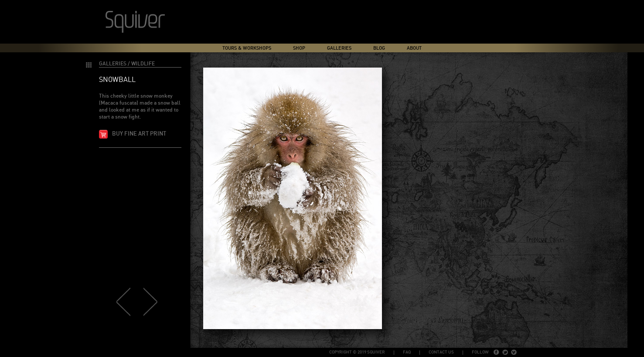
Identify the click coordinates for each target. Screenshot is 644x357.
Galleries (339, 48)
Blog (379, 48)
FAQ (407, 352)
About (414, 48)
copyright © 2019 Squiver (357, 352)
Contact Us (441, 352)
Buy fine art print (139, 134)
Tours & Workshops (247, 48)
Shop (299, 48)
